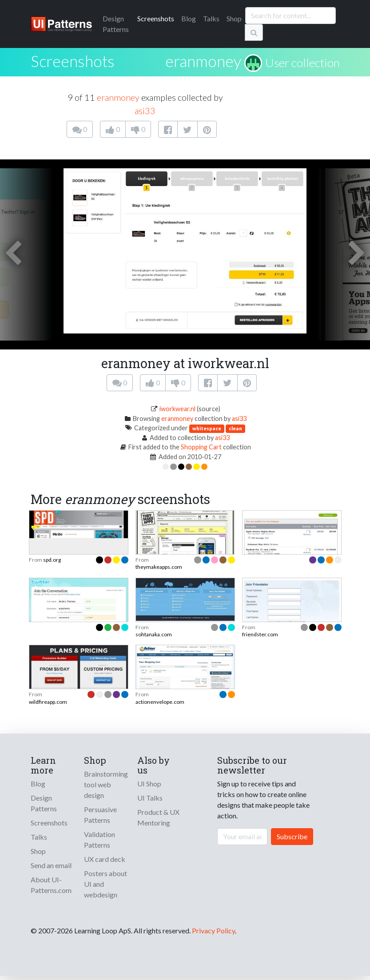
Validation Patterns (99, 839)
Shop (234, 18)
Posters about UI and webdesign (105, 884)
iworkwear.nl (177, 409)
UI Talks (150, 798)
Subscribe (292, 836)
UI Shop (149, 784)
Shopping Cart (201, 447)
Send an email (51, 865)
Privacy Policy (213, 930)
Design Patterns (44, 803)
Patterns (116, 24)
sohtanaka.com (154, 634)
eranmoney (203, 61)
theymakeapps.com (159, 567)
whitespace (207, 428)
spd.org (52, 560)
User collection (302, 63)
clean (235, 428)
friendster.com (260, 634)
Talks (211, 18)
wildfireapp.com (48, 702)
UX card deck (105, 859)
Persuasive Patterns (100, 815)
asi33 (145, 111)
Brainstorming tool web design (106, 784)
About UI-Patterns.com (51, 885)
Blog (189, 18)
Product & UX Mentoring (158, 817)
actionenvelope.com (160, 702)
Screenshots (156, 18)
